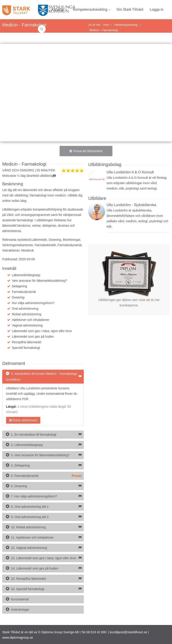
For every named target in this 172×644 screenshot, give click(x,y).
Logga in (157, 10)
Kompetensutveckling (92, 10)
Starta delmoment (23, 420)
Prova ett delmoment (86, 151)
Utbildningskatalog (126, 25)
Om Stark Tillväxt (130, 10)
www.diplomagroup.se (18, 638)
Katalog (59, 10)
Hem (41, 10)
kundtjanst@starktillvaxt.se (128, 632)
